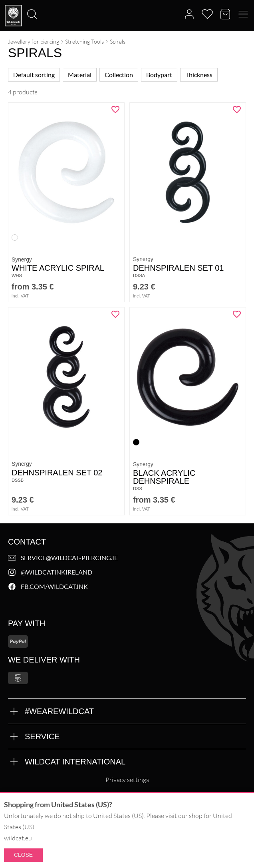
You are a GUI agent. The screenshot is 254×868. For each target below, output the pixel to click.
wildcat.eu (18, 838)
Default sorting (34, 75)
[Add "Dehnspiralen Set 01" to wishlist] (237, 110)
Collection (119, 75)
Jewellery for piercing (34, 41)
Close (23, 855)
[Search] (2, 0)
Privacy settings (127, 780)
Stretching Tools (84, 41)
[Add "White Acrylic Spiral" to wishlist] (115, 110)
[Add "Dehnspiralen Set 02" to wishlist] (115, 314)
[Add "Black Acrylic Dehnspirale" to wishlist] (237, 314)
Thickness (199, 75)
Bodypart (159, 75)
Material (80, 75)
